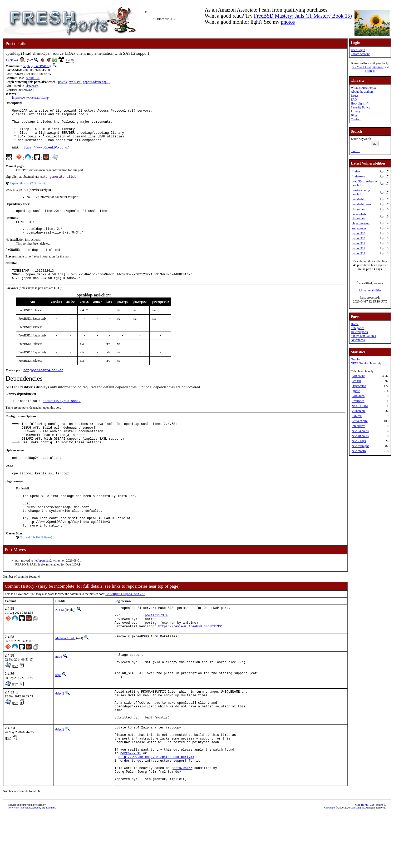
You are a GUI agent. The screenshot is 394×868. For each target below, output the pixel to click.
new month (359, 451)
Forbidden (358, 396)
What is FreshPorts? (364, 88)
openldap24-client (50, 590)
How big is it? (360, 103)
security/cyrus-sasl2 (62, 417)
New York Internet (361, 67)
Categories (358, 328)
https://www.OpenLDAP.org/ (31, 98)
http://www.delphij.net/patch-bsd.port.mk (156, 807)
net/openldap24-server (125, 624)
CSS (372, 859)
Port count (358, 376)
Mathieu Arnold (65, 673)
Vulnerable (359, 411)
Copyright (330, 862)
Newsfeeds (358, 340)
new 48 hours (360, 436)
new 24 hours (360, 431)
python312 (358, 253)
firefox (356, 171)
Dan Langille (357, 862)
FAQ (354, 100)
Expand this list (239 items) (27, 193)
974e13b (33, 78)
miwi (59, 692)
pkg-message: (15, 504)
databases (32, 86)
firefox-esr (358, 176)
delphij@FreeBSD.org (37, 66)
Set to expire (360, 421)
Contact (356, 119)
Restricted (358, 401)
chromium (358, 209)
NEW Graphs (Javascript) (367, 363)
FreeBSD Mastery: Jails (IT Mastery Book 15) (303, 16)
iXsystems (378, 67)
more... (355, 151)
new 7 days (359, 441)
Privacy (356, 111)
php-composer (361, 223)
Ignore (356, 391)
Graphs (355, 359)
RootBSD (370, 71)
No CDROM (360, 406)
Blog (354, 115)
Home (355, 324)
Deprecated (359, 386)
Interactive (358, 426)
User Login (358, 50)
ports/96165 (182, 820)
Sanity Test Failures (363, 336)
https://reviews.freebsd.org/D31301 (191, 661)
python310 (358, 233)
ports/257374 (156, 648)
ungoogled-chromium (359, 216)
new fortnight (360, 446)
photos (288, 22)
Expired (357, 416)
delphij (60, 730)
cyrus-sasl (75, 82)
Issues (355, 96)
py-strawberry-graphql (361, 192)
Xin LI (60, 640)
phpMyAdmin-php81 (96, 82)
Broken (356, 381)
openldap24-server (47, 386)
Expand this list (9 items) (36, 567)
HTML (365, 859)
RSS (383, 859)
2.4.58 (9, 60)
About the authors (362, 92)
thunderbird (359, 199)
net (16, 60)
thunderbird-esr (361, 204)
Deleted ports (359, 332)
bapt (58, 711)
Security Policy (361, 107)
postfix (63, 82)
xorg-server (359, 228)
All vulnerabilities (370, 290)
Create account (360, 54)
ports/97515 (131, 802)
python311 (358, 243)
